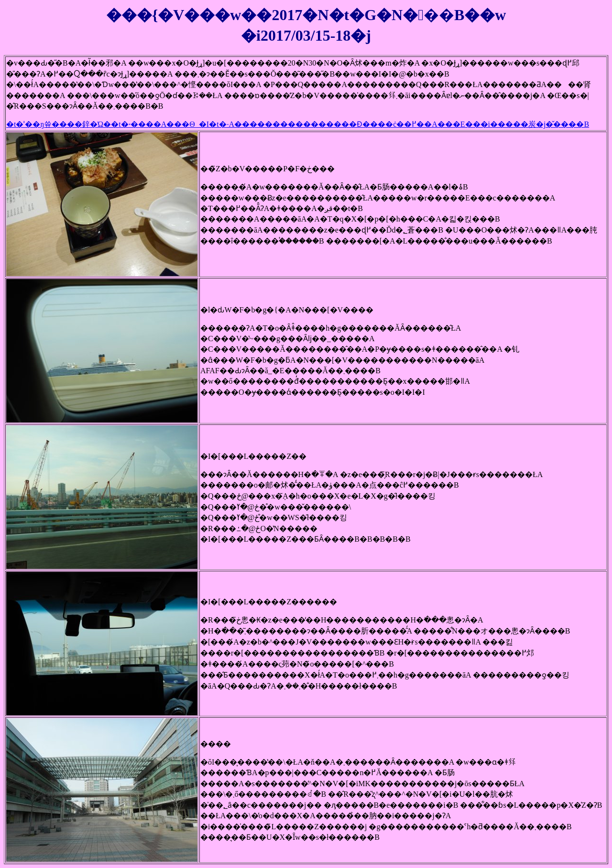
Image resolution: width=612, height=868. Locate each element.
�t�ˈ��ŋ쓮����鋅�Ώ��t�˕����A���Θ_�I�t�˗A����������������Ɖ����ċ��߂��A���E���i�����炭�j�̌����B (298, 124)
